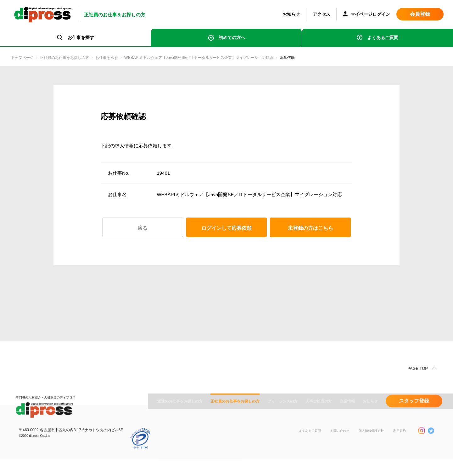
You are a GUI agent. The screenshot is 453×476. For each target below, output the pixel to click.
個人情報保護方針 (366, 463)
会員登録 (420, 14)
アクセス (322, 14)
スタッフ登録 (414, 428)
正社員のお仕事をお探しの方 (76, 58)
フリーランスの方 (282, 428)
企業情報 (347, 428)
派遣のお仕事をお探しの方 (180, 428)
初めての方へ (232, 37)
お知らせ (291, 14)
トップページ (25, 58)
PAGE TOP (418, 382)
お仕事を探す (127, 58)
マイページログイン (366, 15)
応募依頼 (349, 58)
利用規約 (398, 463)
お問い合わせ (330, 463)
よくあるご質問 (383, 37)
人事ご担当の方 (319, 428)
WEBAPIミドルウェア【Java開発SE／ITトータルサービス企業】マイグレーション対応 (240, 58)
